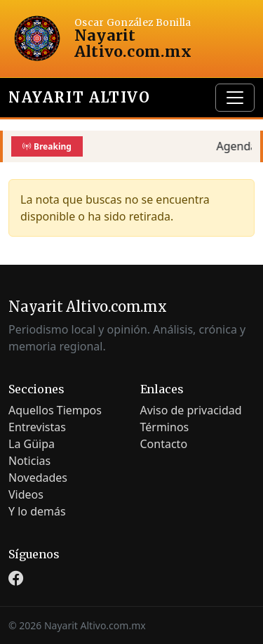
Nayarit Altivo (79, 97)
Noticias (29, 461)
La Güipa (32, 444)
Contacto (164, 444)
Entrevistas (37, 427)
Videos (26, 494)
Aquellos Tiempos (55, 410)
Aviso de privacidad (191, 410)
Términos (165, 427)
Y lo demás (37, 511)
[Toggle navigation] (235, 98)
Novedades (38, 478)
